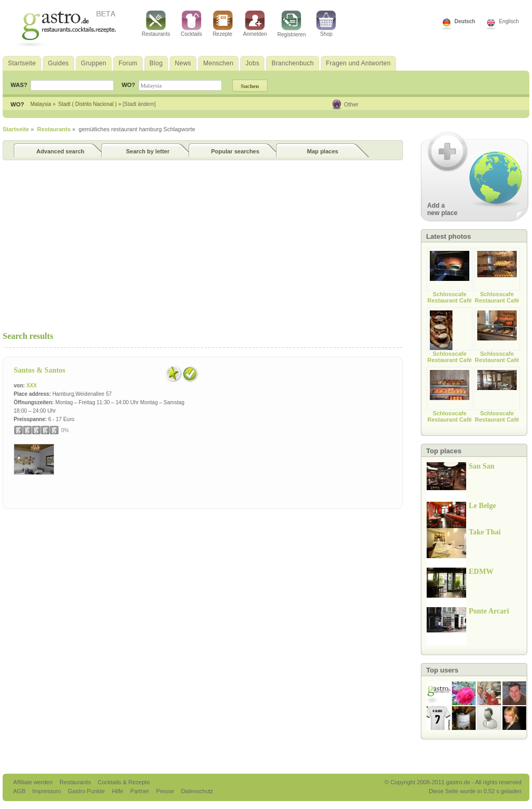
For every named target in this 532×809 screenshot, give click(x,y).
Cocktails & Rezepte (124, 782)
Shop (326, 24)
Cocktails (191, 24)
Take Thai (485, 532)
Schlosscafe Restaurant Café (449, 297)
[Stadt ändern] (139, 104)
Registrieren (292, 24)
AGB (20, 791)
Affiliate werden (34, 782)
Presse (165, 791)
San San (482, 466)
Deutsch (465, 21)
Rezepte (223, 24)
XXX (32, 386)
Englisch (509, 21)
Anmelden (255, 24)
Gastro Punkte (87, 791)
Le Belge (482, 506)
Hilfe (118, 791)
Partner (140, 791)
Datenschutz (197, 791)
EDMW (481, 572)
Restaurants (156, 24)
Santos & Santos (40, 370)
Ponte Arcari (489, 611)
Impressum (47, 791)
